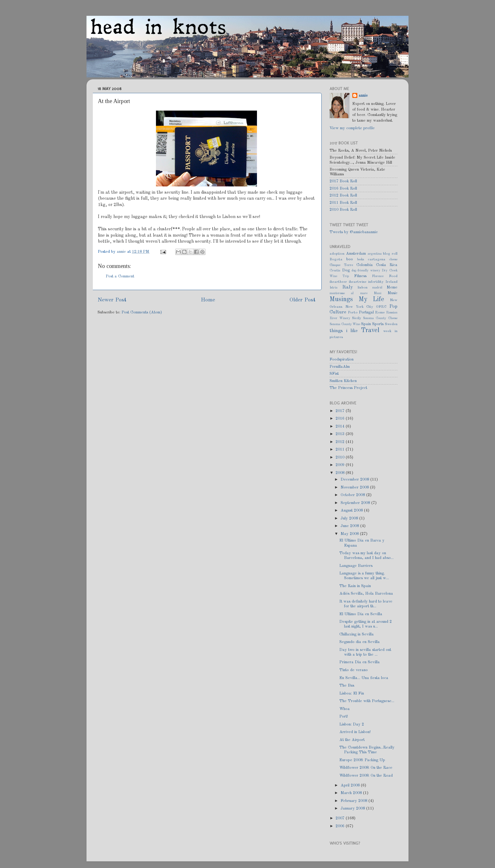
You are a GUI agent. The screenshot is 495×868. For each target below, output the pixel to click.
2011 (341, 449)
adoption (337, 254)
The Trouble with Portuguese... (367, 701)
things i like (344, 331)
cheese (393, 259)
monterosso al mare (349, 293)
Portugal (366, 312)
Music (393, 293)
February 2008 (355, 801)
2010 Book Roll (343, 210)
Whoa (345, 709)
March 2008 (352, 793)
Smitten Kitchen (343, 381)
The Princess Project (348, 388)
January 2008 (353, 808)
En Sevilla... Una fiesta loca (364, 678)
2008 (341, 473)
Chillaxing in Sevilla (357, 634)
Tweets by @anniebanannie (354, 232)
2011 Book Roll (343, 203)
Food (393, 276)
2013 (341, 434)
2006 (341, 826)
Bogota (336, 259)
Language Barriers (356, 566)
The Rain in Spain (355, 586)
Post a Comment (120, 276)
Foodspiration (342, 359)
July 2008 (350, 518)
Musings (341, 300)
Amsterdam (356, 254)
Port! (344, 716)
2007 (341, 818)
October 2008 (353, 495)
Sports (378, 324)
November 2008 (355, 487)
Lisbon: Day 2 (352, 724)
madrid (377, 288)
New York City (359, 307)
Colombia (365, 265)
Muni (378, 293)
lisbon (363, 288)
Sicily (357, 318)
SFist (334, 374)
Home (208, 300)
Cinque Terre (341, 265)
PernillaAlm (340, 367)
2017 (341, 411)
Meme (392, 287)
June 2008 (350, 526)
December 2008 (355, 480)
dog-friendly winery (366, 270)
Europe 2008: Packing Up (362, 760)
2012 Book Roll (343, 195)
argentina (375, 254)
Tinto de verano (354, 670)
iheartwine (358, 282)
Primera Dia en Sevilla (360, 662)
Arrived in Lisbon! (355, 732)
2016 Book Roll (343, 188)
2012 (341, 442)
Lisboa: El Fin (352, 693)
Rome (380, 313)
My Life (372, 300)
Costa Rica (387, 265)
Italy (348, 287)
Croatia (335, 270)
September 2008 (356, 503)
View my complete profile (352, 128)
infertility (376, 282)
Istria (334, 288)
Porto (353, 313)
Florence (378, 276)
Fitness (360, 276)
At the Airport (352, 740)
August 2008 (352, 510)
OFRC (381, 307)
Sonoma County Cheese (380, 318)
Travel (370, 331)
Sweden (391, 324)
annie (122, 252)
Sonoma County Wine (345, 324)
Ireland (391, 282)
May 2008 (350, 534)
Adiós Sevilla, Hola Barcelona (366, 594)
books (361, 259)
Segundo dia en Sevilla (360, 642)
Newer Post (112, 300)
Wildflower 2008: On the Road (366, 776)
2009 (341, 465)
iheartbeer (338, 282)
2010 (341, 457)
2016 (341, 419)
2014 (341, 426)
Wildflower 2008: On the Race (366, 768)
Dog (346, 270)
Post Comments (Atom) (142, 312)
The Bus (347, 686)
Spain (366, 324)
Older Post (302, 300)
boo (350, 259)
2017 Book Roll (343, 181)
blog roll (390, 254)
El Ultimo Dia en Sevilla (361, 614)
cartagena (377, 259)
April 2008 (351, 785)
